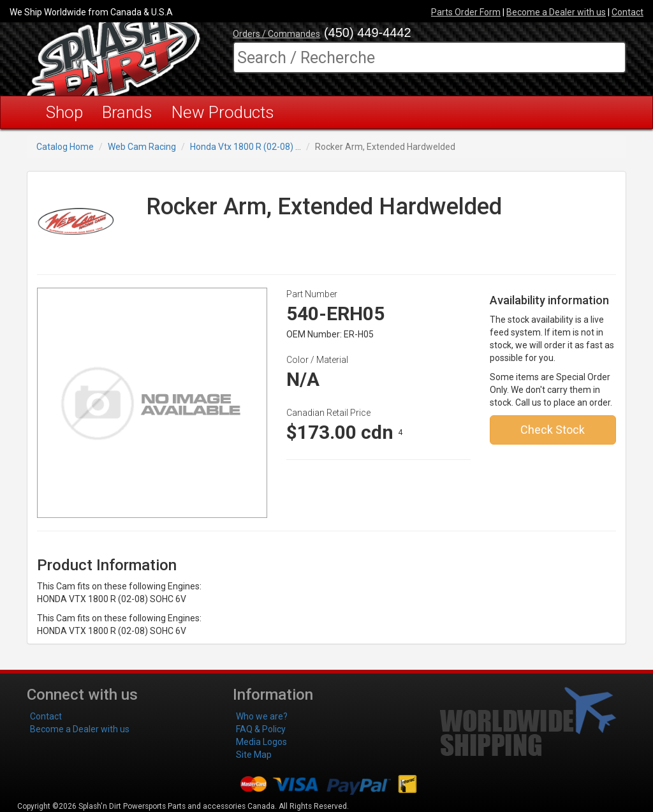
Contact (627, 12)
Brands (127, 112)
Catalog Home (65, 147)
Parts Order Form (466, 12)
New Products (223, 112)
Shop (64, 112)
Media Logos (261, 742)
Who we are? (262, 716)
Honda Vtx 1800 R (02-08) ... (246, 147)
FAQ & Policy (261, 729)
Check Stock (553, 430)
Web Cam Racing (142, 147)
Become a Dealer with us (556, 12)
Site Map (254, 755)
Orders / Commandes (276, 34)
